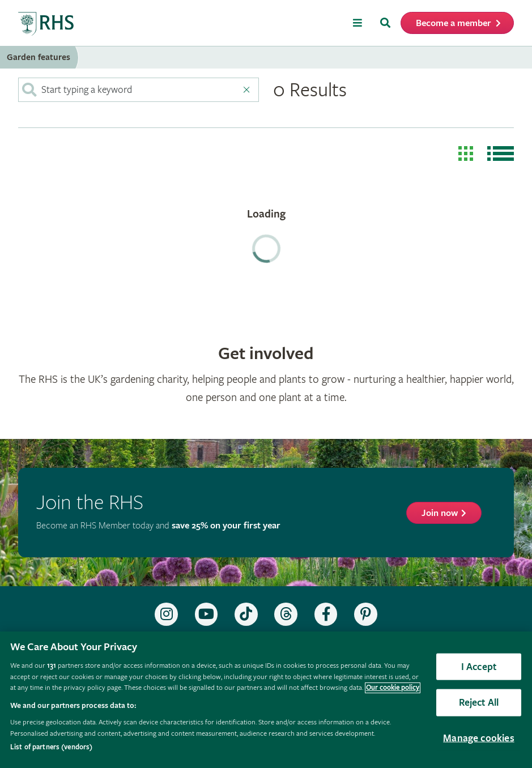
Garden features (39, 57)
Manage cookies (479, 738)
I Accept (479, 666)
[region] (266, 700)
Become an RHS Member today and (158, 526)
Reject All (479, 703)
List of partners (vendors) (51, 747)
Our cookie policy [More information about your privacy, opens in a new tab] (393, 688)
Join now (440, 513)
